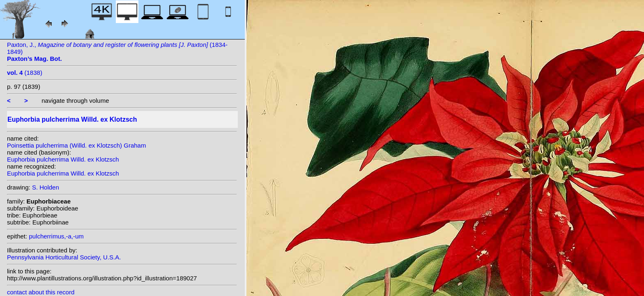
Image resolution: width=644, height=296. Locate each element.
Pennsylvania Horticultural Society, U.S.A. (64, 257)
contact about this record (41, 292)
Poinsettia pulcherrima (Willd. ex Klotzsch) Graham (76, 145)
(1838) (25, 73)
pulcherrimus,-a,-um (56, 236)
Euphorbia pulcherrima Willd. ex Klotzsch (63, 159)
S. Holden (46, 187)
